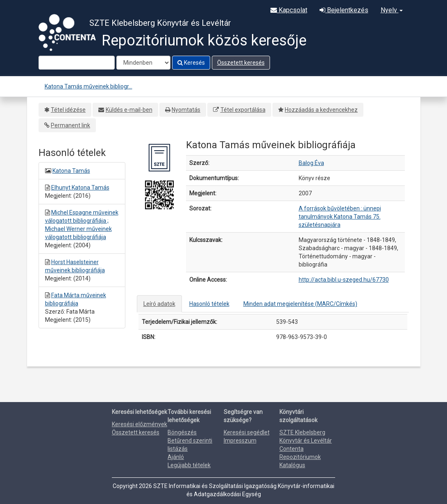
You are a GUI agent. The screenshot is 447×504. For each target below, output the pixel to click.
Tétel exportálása (243, 110)
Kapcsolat (289, 10)
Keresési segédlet (247, 432)
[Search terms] (77, 63)
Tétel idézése (68, 110)
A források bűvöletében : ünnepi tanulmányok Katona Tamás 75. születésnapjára (340, 217)
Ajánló (176, 457)
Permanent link (70, 125)
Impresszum (240, 441)
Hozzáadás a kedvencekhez (321, 110)
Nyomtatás (186, 110)
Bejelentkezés (344, 10)
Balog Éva (311, 163)
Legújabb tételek (189, 465)
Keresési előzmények (140, 424)
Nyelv (392, 10)
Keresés (191, 63)
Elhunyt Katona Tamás (80, 188)
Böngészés (182, 432)
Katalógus (292, 465)
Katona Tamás (71, 171)
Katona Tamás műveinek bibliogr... (88, 86)
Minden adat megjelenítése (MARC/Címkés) (300, 304)
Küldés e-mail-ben (129, 110)
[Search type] (143, 63)
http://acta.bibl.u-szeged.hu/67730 (344, 280)
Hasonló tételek (209, 304)
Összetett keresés (241, 63)
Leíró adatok (159, 304)
